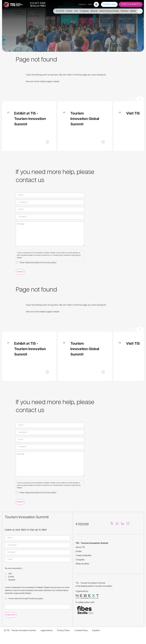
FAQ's (90, 4)
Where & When (82, 564)
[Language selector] (96, 4)
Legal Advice (47, 631)
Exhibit (11, 577)
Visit (10, 574)
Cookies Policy (81, 631)
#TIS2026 (82, 524)
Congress (80, 560)
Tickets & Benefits (83, 556)
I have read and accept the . (38, 263)
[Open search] (140, 11)
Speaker (12, 580)
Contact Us (82, 4)
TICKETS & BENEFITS (131, 4)
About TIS (80, 547)
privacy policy (50, 263)
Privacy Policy (63, 631)
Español (96, 631)
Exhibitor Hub (109, 4)
